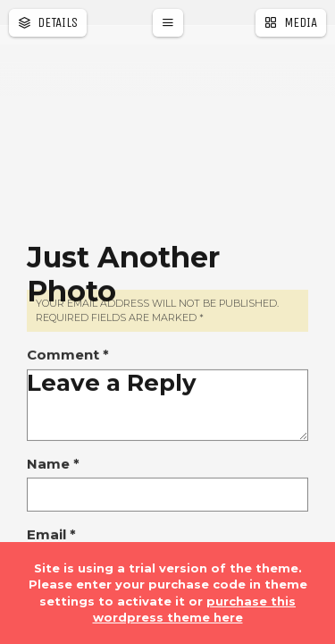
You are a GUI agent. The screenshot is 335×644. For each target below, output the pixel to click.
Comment (68, 455)
